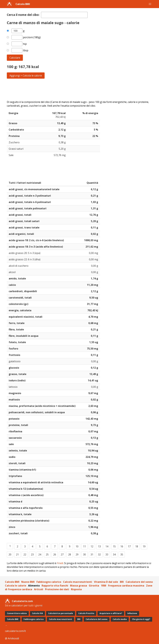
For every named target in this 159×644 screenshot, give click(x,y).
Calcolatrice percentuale (61, 613)
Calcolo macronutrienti (78, 582)
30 (84, 554)
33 (107, 554)
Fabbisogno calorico (49, 582)
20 (10, 554)
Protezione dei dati (57, 589)
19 (144, 546)
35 (122, 554)
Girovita (94, 586)
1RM (104, 586)
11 (84, 546)
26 (55, 554)
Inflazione (132, 613)
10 (77, 546)
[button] (150, 4)
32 (99, 554)
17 (129, 546)
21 (17, 554)
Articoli (39, 589)
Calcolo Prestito (86, 613)
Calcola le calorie (16, 586)
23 (32, 554)
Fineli (60, 563)
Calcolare (15, 58)
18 (137, 546)
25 (47, 554)
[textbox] (64, 15)
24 (40, 554)
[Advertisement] (79, 89)
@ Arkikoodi (12, 638)
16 (122, 546)
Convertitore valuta (17, 613)
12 (92, 546)
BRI (122, 582)
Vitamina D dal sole (106, 582)
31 (92, 554)
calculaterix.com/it (15, 631)
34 (114, 554)
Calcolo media (120, 619)
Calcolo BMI (23, 4)
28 (70, 554)
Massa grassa (78, 586)
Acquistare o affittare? (111, 613)
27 (62, 554)
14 (107, 546)
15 (114, 546)
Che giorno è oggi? (141, 619)
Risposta (76, 589)
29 (77, 554)
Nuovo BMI (28, 582)
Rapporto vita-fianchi (55, 586)
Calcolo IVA (37, 613)
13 (99, 546)
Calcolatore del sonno (139, 582)
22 (25, 554)
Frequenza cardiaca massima (126, 586)
